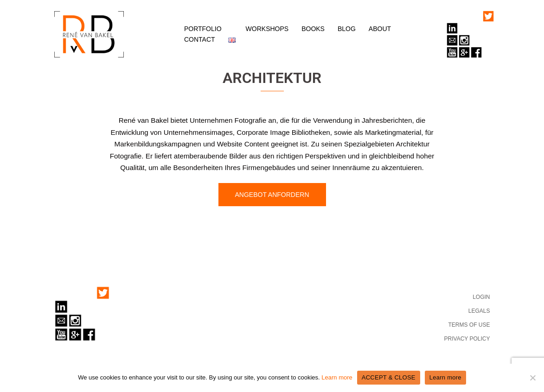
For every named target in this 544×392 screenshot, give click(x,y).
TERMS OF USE (469, 325)
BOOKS (313, 29)
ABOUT (380, 29)
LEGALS (479, 311)
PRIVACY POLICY (467, 339)
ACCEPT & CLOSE (389, 377)
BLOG (347, 29)
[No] (532, 378)
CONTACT (200, 39)
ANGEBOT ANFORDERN (272, 195)
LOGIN (481, 297)
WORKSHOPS (267, 29)
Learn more (337, 377)
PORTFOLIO (203, 29)
